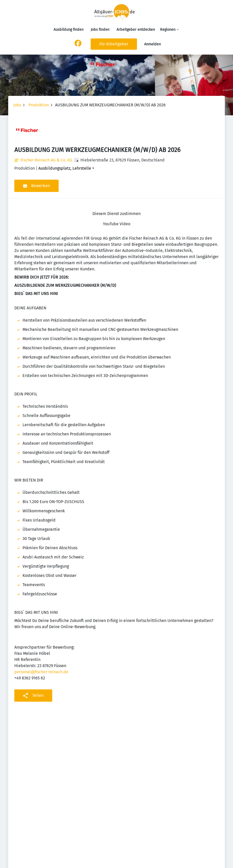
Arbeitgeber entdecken (136, 30)
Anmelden (152, 44)
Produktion (39, 105)
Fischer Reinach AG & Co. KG (46, 160)
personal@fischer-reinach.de (41, 672)
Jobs (17, 105)
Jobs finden (100, 30)
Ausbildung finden (68, 30)
